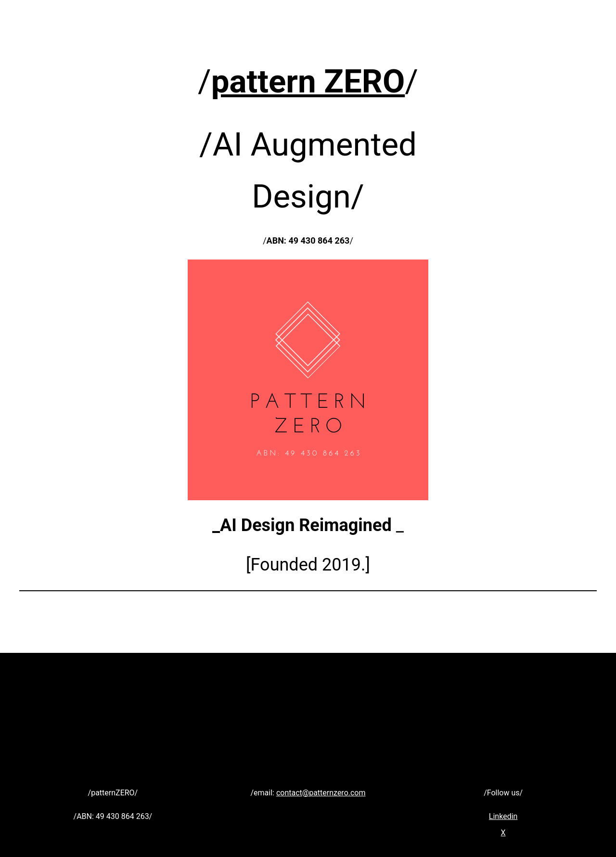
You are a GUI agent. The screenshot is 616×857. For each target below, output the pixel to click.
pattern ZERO (308, 81)
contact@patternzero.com (321, 793)
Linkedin (503, 816)
